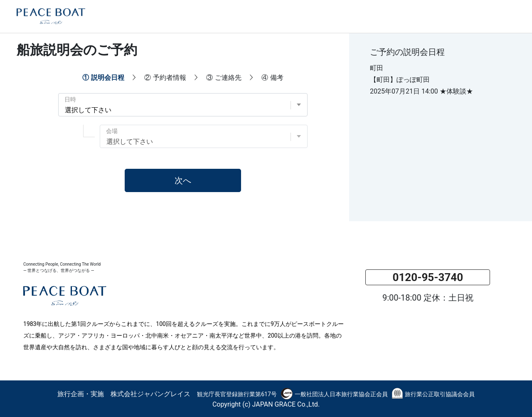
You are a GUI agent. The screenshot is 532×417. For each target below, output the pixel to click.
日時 (70, 99)
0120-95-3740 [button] (428, 277)
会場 (112, 131)
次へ (183, 180)
